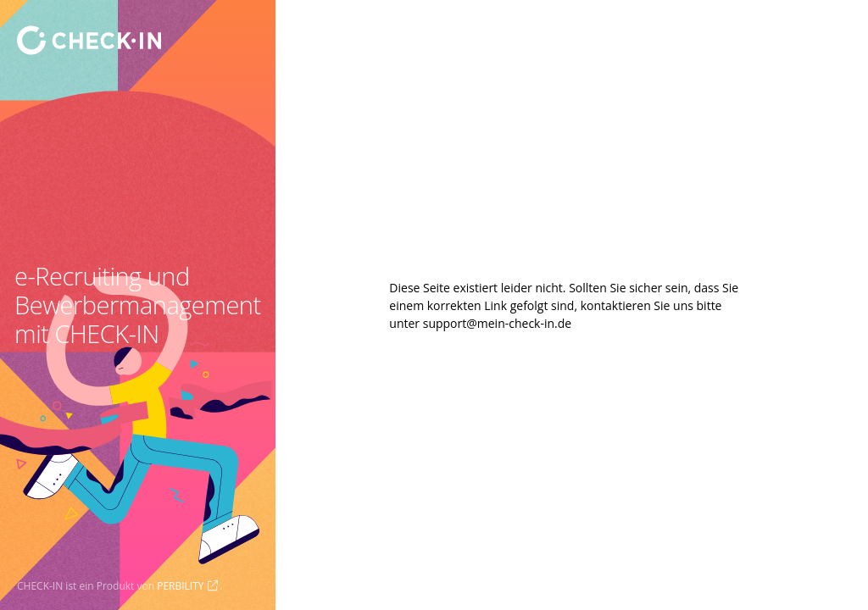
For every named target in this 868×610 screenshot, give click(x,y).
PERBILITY (180, 586)
